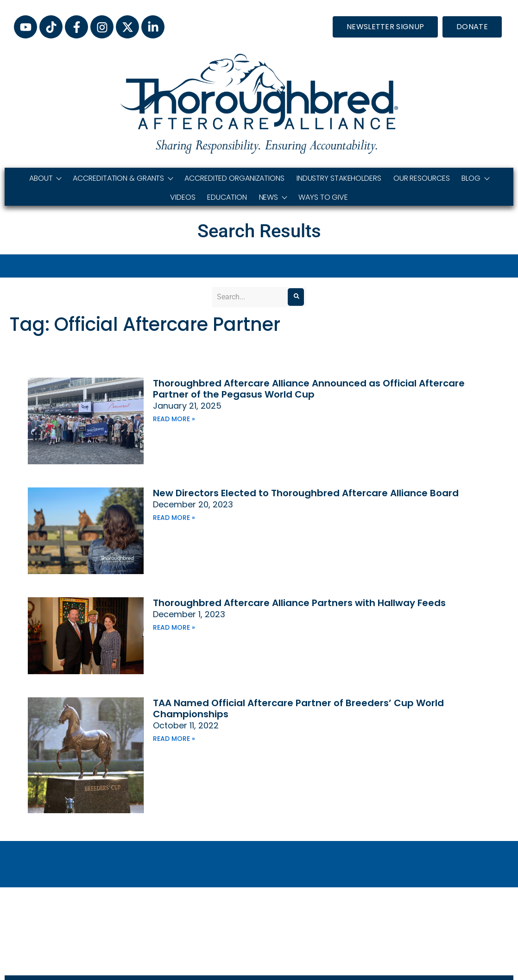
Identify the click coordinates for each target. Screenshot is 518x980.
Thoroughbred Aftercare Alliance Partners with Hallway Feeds (299, 603)
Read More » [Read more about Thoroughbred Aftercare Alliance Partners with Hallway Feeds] (174, 627)
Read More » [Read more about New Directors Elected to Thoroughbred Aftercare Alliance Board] (174, 518)
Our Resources (422, 178)
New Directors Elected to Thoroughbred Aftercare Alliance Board (306, 493)
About (45, 178)
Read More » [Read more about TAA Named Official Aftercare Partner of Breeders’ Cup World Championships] (174, 739)
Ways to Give (323, 197)
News (273, 197)
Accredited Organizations (234, 178)
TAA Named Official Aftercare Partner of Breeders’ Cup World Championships (298, 708)
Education (227, 197)
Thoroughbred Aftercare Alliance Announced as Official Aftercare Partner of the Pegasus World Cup (309, 389)
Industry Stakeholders (339, 178)
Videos (183, 197)
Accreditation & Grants (123, 178)
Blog (475, 178)
